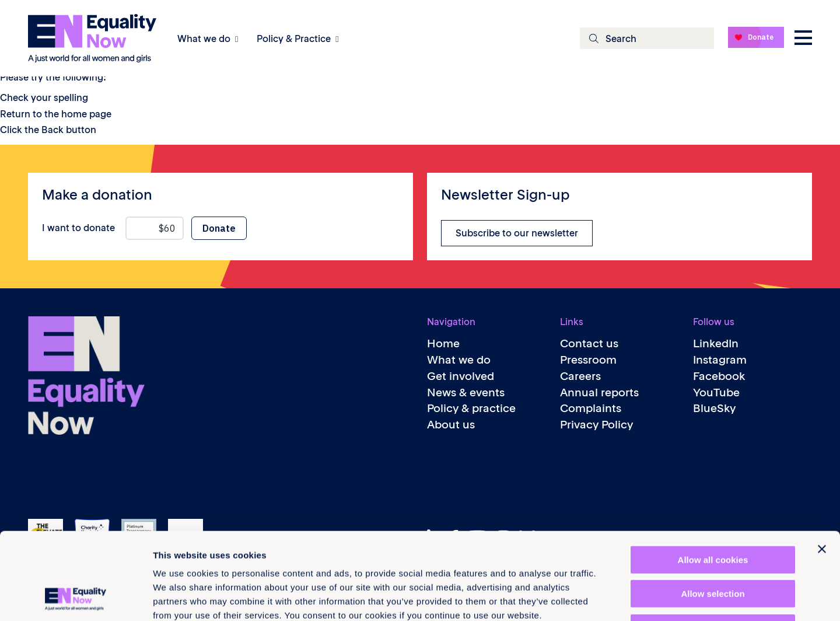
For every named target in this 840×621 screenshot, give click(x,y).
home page (86, 114)
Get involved (461, 376)
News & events (466, 393)
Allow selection (713, 513)
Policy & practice (471, 408)
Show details (612, 598)
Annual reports (599, 393)
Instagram (720, 360)
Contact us (589, 343)
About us (451, 425)
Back (52, 130)
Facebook (719, 376)
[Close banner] (822, 468)
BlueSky (714, 408)
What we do (204, 39)
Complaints (591, 408)
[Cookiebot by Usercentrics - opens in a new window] (76, 598)
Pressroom (588, 360)
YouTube (716, 393)
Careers (580, 376)
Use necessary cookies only (713, 547)
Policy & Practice (294, 39)
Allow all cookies (713, 478)
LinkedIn (716, 343)
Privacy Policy (596, 425)
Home (443, 343)
